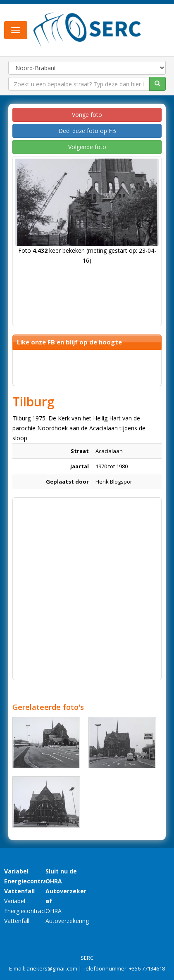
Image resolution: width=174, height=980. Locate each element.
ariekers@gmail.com (52, 968)
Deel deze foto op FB (87, 131)
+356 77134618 (147, 968)
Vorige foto (87, 115)
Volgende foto (87, 147)
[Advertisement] (87, 589)
